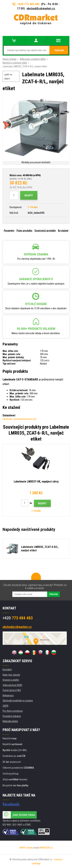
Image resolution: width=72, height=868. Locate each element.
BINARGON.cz (46, 848)
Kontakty (7, 670)
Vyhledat (59, 50)
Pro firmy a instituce (13, 711)
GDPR (5, 706)
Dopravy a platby (11, 680)
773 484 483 (18, 618)
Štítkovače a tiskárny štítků (33, 59)
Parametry (9, 231)
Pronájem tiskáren (12, 716)
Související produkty (45, 231)
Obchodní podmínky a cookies (18, 701)
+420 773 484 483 (26, 4)
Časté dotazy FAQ (12, 690)
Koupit (29, 195)
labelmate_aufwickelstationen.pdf (19, 419)
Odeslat (53, 594)
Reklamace (8, 695)
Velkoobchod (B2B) (12, 685)
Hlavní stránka (9, 59)
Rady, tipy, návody (11, 675)
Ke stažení (63, 231)
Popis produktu (24, 231)
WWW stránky (26, 848)
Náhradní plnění (10, 721)
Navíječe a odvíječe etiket (15, 63)
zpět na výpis (8, 77)
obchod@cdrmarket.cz (41, 8)
